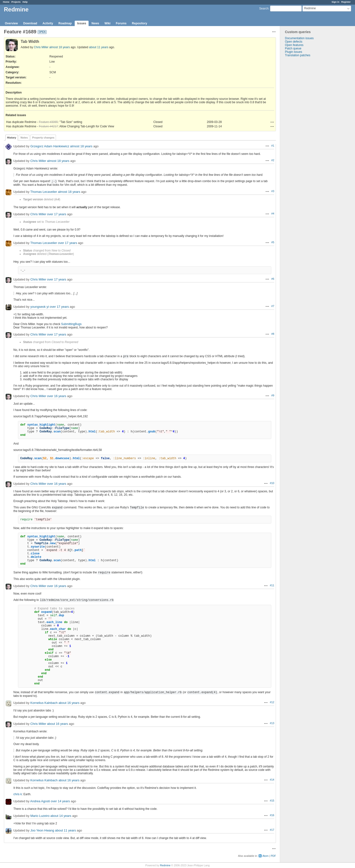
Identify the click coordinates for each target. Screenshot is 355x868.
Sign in (336, 2)
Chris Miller (41, 47)
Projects (16, 2)
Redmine (165, 865)
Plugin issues (294, 52)
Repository (140, 23)
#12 (272, 702)
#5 (273, 242)
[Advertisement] (304, 133)
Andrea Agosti (40, 801)
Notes (24, 138)
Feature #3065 (48, 122)
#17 (272, 830)
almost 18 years (59, 47)
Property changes (43, 138)
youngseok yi (40, 307)
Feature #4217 (48, 126)
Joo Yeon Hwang (42, 830)
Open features (294, 45)
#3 (273, 191)
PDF (273, 856)
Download (30, 23)
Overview (11, 23)
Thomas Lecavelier (44, 192)
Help (25, 2)
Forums (121, 23)
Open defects (294, 42)
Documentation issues (299, 38)
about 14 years (61, 816)
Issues (82, 23)
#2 (273, 160)
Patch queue (293, 48)
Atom (265, 856)
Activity (48, 23)
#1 (273, 146)
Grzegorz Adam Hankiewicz (50, 146)
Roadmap (65, 23)
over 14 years (60, 801)
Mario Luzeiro (40, 816)
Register (346, 2)
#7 (273, 306)
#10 (272, 483)
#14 (272, 780)
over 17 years (57, 214)
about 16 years (69, 703)
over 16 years (57, 396)
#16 (272, 815)
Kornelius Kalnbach (44, 703)
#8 (273, 334)
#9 (273, 395)
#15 (272, 801)
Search (264, 9)
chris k (18, 794)
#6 (273, 279)
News (95, 23)
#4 (273, 214)
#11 (272, 585)
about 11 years (99, 47)
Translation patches (298, 55)
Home (6, 2)
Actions (272, 122)
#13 (272, 723)
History (12, 138)
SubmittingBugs (71, 324)
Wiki (107, 23)
